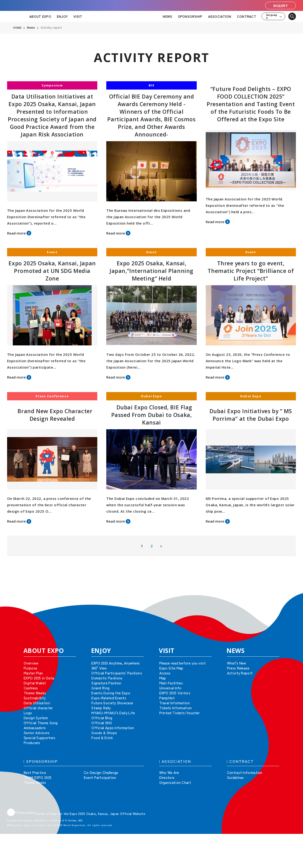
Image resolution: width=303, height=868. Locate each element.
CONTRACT (247, 16)
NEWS (167, 16)
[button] (289, 599)
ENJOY (62, 16)
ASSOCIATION (220, 16)
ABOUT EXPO (40, 16)
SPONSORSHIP (190, 16)
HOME (18, 28)
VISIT (78, 16)
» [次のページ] (161, 546)
